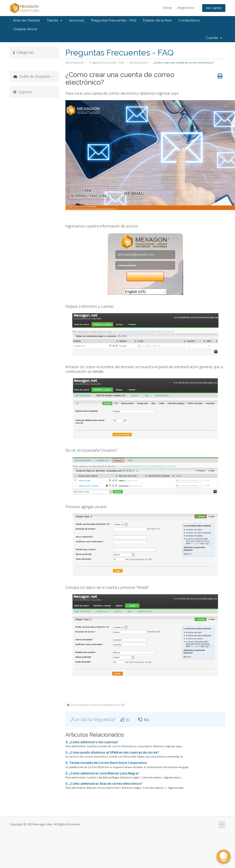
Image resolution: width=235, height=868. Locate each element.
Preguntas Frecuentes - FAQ (114, 20)
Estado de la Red (157, 20)
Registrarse (186, 8)
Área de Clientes (27, 20)
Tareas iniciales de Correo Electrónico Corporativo (106, 763)
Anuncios (77, 20)
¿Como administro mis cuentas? (92, 742)
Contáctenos (189, 20)
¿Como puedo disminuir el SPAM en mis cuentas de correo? (112, 752)
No (144, 720)
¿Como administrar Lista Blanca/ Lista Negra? (102, 773)
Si (125, 720)
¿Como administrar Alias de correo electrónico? (104, 784)
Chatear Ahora (25, 29)
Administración (75, 62)
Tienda (55, 20)
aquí (175, 93)
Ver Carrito (214, 8)
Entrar (167, 8)
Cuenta (214, 38)
